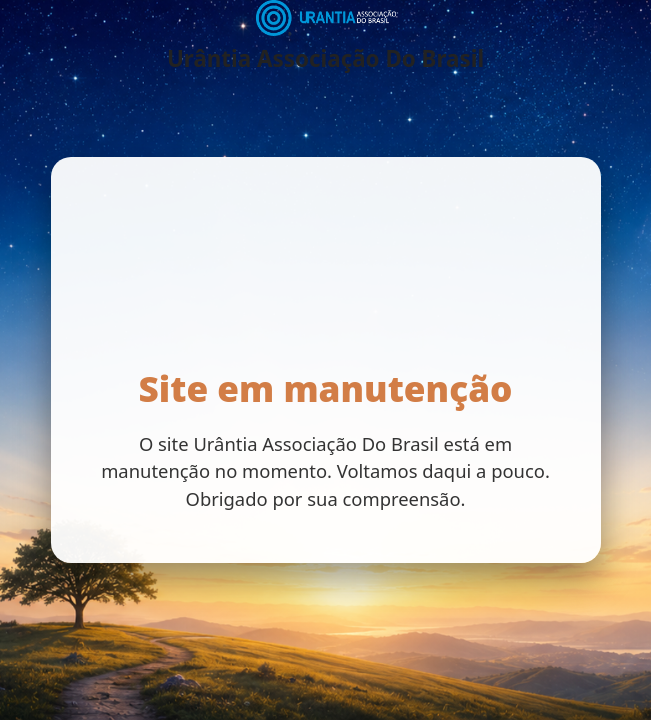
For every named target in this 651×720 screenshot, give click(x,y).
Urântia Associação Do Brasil (325, 59)
